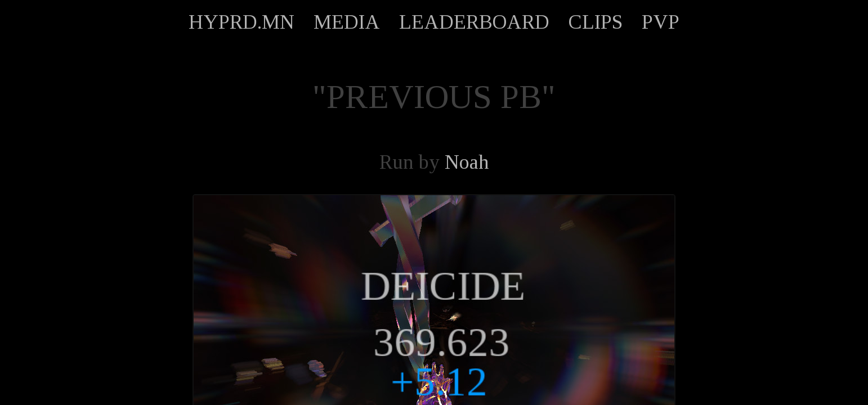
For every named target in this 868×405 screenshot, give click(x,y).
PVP (661, 22)
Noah (467, 162)
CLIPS (596, 22)
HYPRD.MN (241, 22)
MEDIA (347, 22)
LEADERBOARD (474, 22)
